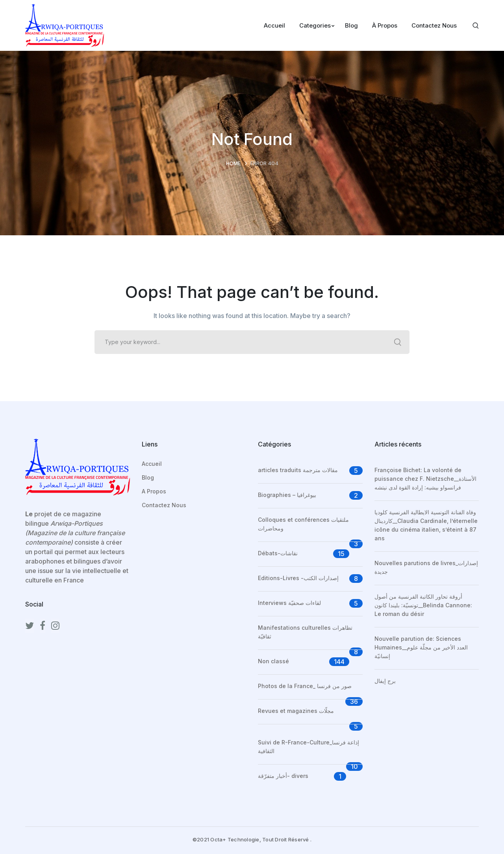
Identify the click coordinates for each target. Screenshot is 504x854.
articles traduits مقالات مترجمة (298, 470)
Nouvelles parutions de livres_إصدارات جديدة (426, 567)
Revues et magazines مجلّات (296, 711)
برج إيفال (385, 681)
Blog (148, 477)
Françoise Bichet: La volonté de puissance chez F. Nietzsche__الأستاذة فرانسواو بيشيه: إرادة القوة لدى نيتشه (425, 479)
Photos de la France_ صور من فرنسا (305, 686)
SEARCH (398, 342)
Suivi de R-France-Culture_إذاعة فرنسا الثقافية (309, 747)
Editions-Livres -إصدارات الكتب (298, 578)
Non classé (273, 661)
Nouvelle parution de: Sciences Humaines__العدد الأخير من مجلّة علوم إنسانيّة (421, 647)
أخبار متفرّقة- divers (283, 776)
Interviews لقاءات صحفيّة (289, 603)
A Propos (154, 491)
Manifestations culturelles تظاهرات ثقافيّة (305, 632)
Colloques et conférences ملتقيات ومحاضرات (303, 524)
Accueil (152, 464)
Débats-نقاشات (278, 553)
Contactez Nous (164, 505)
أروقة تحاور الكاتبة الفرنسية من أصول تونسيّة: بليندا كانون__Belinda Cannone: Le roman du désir (423, 605)
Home (233, 163)
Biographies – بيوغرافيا (287, 495)
